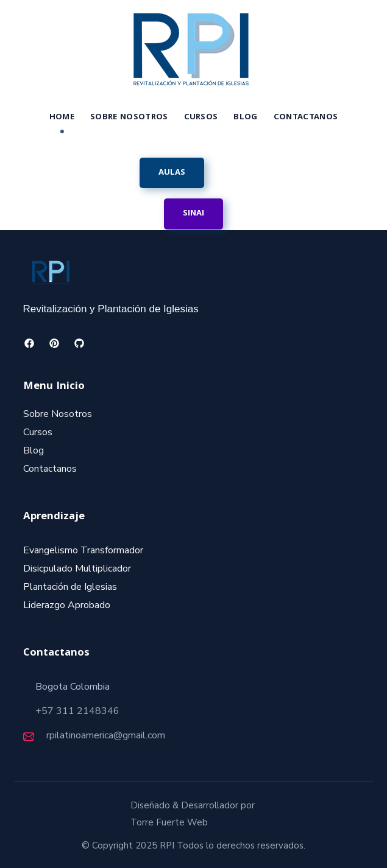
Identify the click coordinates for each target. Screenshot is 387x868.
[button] (172, 173)
